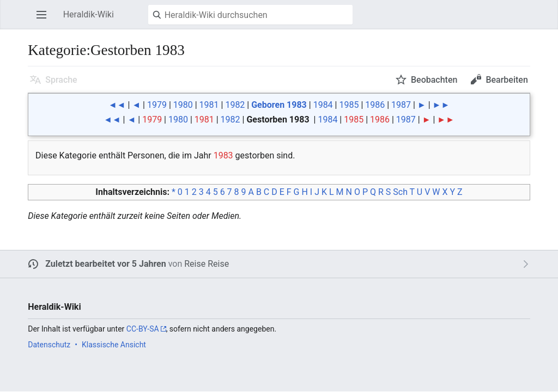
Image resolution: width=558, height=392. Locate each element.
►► (441, 105)
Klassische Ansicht (114, 345)
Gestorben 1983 (278, 120)
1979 (157, 105)
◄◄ (117, 105)
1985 (349, 105)
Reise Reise (207, 264)
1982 (235, 105)
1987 (401, 105)
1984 (323, 105)
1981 (209, 105)
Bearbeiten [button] (507, 80)
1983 (223, 155)
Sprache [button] (61, 80)
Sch (400, 192)
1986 (375, 105)
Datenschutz (49, 345)
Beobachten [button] (434, 80)
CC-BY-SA (143, 329)
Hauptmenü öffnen (45, 20)
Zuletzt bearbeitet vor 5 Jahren (106, 264)
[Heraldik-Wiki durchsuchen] (250, 15)
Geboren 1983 (279, 105)
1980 (183, 105)
